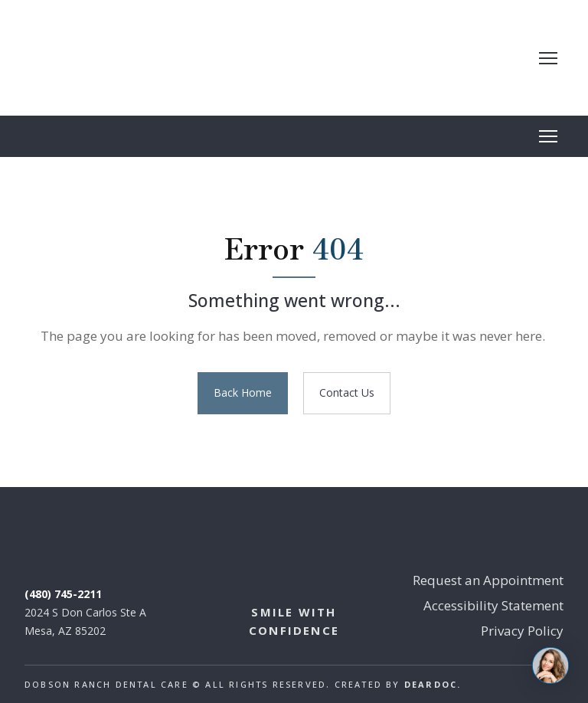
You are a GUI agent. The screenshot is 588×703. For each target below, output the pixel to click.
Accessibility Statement (493, 605)
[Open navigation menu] (548, 58)
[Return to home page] (147, 58)
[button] (243, 393)
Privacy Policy (522, 631)
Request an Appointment (488, 580)
